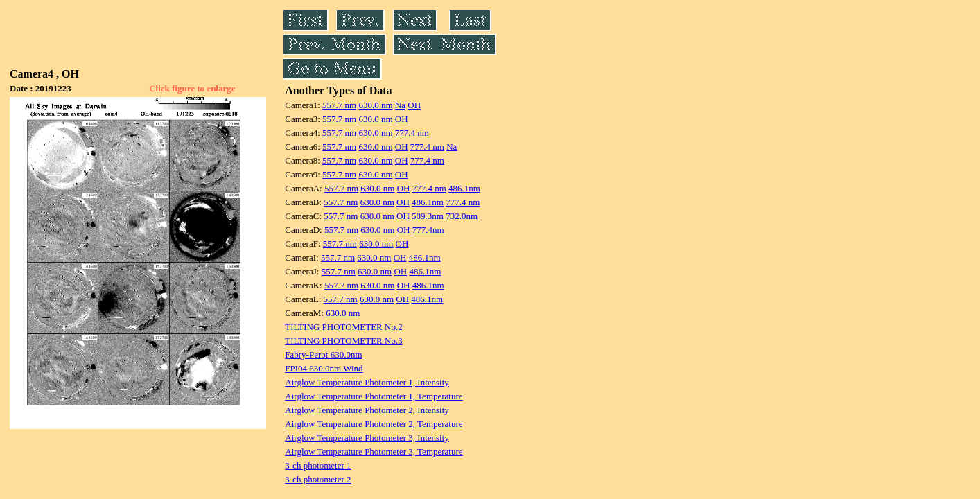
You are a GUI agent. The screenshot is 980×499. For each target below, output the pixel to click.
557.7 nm (339, 105)
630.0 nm (375, 105)
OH (414, 105)
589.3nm (428, 216)
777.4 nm (412, 133)
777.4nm (428, 230)
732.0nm (462, 216)
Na (400, 105)
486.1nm (464, 188)
